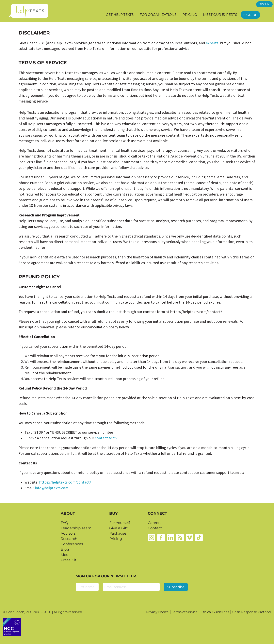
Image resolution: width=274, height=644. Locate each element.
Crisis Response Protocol (252, 612)
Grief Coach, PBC (19, 612)
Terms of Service (185, 612)
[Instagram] (152, 537)
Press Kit (68, 560)
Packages (118, 533)
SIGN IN (264, 4)
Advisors (68, 533)
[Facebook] (161, 537)
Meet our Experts (220, 15)
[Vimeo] (189, 537)
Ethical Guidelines (215, 612)
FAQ (64, 523)
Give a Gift (118, 528)
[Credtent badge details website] (12, 627)
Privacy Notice (157, 612)
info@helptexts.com (52, 488)
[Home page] (28, 11)
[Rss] (180, 537)
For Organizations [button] (158, 15)
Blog (65, 549)
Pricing (190, 15)
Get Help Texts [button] (120, 15)
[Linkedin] (170, 537)
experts (212, 43)
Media (66, 555)
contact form (106, 438)
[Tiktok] (199, 537)
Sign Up (250, 15)
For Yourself (120, 523)
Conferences (72, 544)
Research (69, 539)
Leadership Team (76, 528)
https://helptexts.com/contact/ (65, 482)
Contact (155, 528)
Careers (155, 523)
